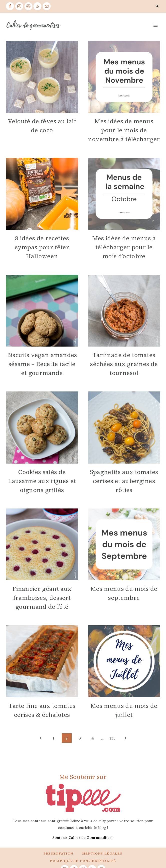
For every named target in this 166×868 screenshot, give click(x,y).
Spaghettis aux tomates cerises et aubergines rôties (124, 481)
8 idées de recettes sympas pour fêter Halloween (42, 247)
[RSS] (37, 6)
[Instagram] (19, 6)
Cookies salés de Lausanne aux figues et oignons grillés (42, 481)
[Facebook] (10, 6)
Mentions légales (102, 853)
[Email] (47, 6)
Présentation (59, 853)
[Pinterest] (28, 6)
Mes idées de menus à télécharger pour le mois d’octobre (124, 247)
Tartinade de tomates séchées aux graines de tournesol (124, 364)
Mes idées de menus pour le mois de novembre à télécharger (124, 130)
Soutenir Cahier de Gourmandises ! (83, 838)
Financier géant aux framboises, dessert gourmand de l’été (42, 598)
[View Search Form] (157, 6)
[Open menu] (155, 25)
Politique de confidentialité (83, 861)
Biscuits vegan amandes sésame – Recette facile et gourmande (42, 364)
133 (113, 738)
